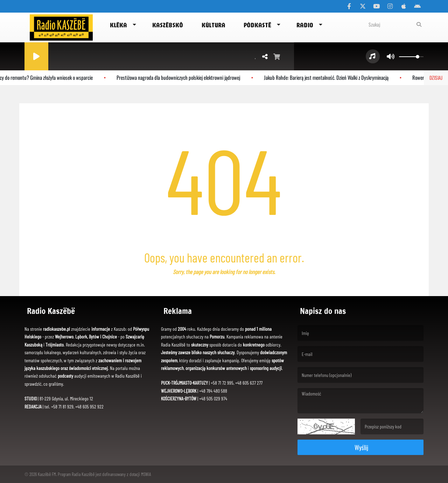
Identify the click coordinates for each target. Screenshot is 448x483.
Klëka (118, 25)
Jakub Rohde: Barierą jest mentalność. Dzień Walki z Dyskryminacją (328, 77)
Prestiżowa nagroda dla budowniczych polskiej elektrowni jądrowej (180, 77)
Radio (305, 25)
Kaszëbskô (168, 25)
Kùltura (213, 25)
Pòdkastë (257, 25)
